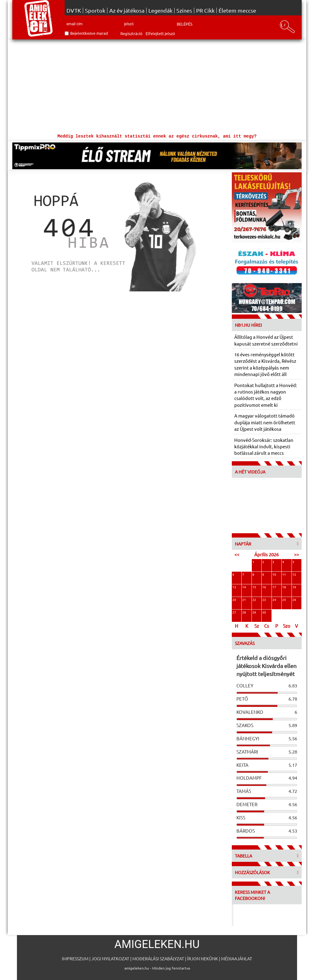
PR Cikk (205, 10)
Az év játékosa (127, 10)
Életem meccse (237, 10)
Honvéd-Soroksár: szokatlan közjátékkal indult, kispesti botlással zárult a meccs (264, 446)
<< (237, 554)
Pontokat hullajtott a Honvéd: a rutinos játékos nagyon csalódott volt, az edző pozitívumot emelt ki (266, 395)
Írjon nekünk (203, 958)
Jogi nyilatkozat (110, 958)
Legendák (160, 10)
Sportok (95, 10)
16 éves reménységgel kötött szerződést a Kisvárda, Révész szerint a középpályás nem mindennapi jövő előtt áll (265, 364)
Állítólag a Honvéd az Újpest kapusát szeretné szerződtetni (266, 340)
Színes (184, 10)
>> (296, 554)
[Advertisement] (157, 86)
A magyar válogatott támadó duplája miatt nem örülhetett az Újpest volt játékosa (265, 422)
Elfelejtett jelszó (160, 33)
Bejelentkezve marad (89, 33)
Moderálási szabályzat (158, 958)
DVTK (74, 10)
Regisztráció (131, 33)
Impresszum (75, 958)
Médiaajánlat (237, 958)
